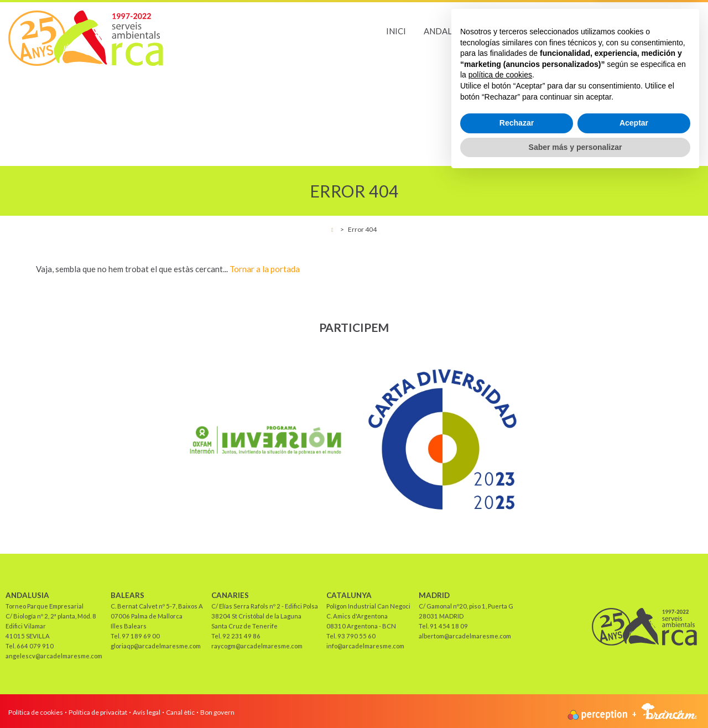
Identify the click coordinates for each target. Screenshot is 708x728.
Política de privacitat (98, 712)
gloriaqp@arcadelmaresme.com (156, 646)
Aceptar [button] (634, 674)
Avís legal (147, 712)
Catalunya (623, 31)
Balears (506, 31)
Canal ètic (180, 712)
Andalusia (447, 31)
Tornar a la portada (265, 269)
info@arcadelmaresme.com (365, 646)
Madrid (682, 31)
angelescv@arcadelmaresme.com (54, 656)
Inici (396, 31)
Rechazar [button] (517, 674)
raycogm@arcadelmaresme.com (257, 646)
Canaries (562, 31)
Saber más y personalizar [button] (576, 698)
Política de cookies (36, 712)
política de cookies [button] (500, 626)
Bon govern (217, 712)
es (695, 49)
